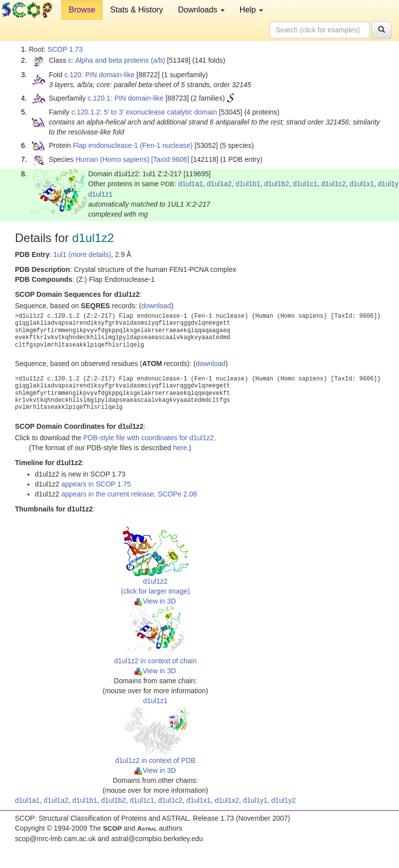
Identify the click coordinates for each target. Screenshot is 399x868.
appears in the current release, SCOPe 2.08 (129, 494)
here (180, 448)
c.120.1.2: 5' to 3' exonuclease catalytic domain (144, 112)
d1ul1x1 (362, 184)
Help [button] (251, 10)
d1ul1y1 (255, 800)
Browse (82, 10)
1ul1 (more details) (82, 254)
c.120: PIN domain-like (99, 75)
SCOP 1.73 (65, 49)
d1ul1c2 (333, 184)
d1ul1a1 (191, 184)
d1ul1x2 (227, 800)
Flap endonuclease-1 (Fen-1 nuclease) (133, 145)
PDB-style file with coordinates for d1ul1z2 (148, 438)
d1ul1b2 (276, 184)
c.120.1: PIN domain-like (126, 98)
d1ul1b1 (248, 184)
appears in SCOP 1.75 (96, 484)
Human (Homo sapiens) (113, 159)
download (156, 306)
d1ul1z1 (100, 194)
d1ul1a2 (219, 184)
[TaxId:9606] (170, 159)
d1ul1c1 (305, 184)
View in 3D (155, 601)
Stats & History (136, 10)
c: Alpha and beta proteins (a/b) (117, 60)
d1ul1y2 (284, 800)
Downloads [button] (201, 10)
